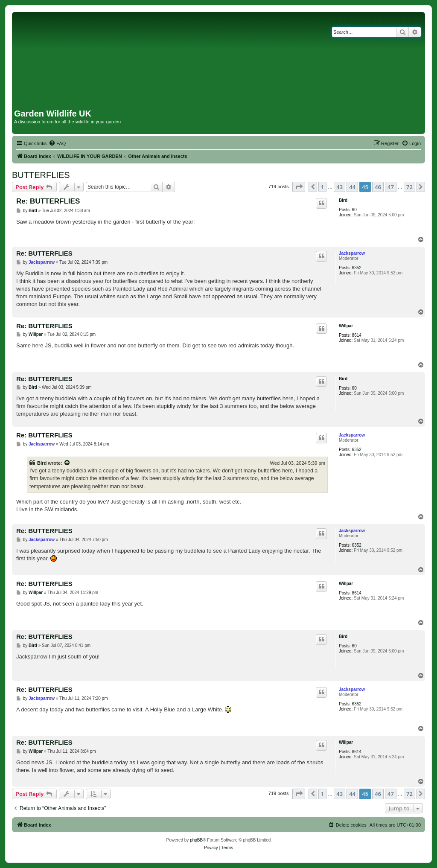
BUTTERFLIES (41, 175)
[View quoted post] (67, 463)
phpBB (196, 840)
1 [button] (322, 187)
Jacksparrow (352, 253)
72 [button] (409, 187)
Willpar (346, 326)
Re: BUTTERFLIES (48, 201)
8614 (357, 335)
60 (354, 210)
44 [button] (352, 187)
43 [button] (339, 187)
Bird (343, 200)
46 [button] (378, 187)
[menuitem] (57, 143)
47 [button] (391, 187)
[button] (299, 187)
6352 (357, 268)
